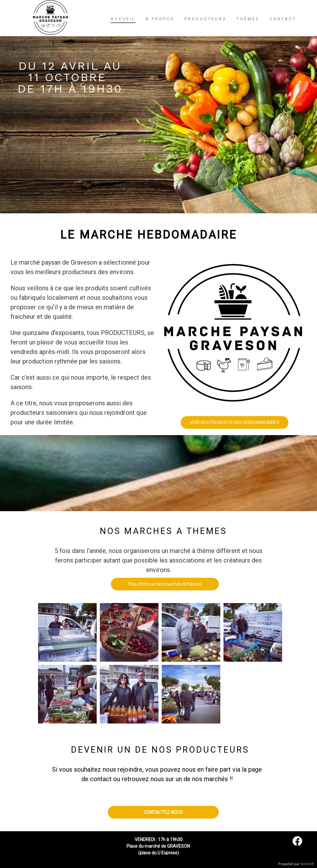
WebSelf (307, 864)
